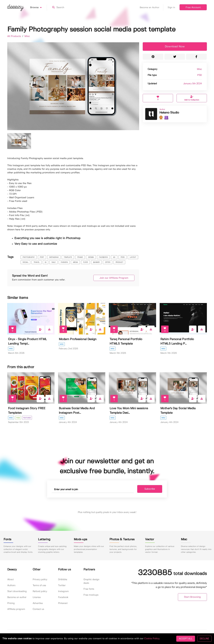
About (10, 580)
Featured (27, 418)
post (42, 257)
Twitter (62, 585)
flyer (86, 262)
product (119, 262)
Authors (11, 585)
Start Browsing (192, 597)
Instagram (63, 591)
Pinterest (63, 603)
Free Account (193, 7)
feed (123, 257)
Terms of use (39, 585)
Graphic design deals (91, 581)
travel (37, 262)
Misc (27, 36)
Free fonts (89, 589)
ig (45, 262)
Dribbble (63, 580)
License (37, 597)
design (91, 257)
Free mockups (91, 595)
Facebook (63, 597)
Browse (39, 8)
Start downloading (17, 591)
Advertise (38, 603)
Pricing (11, 603)
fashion (64, 262)
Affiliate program (16, 609)
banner (96, 262)
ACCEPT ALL (186, 639)
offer (108, 262)
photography (29, 257)
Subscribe (150, 489)
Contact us (38, 609)
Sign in (171, 8)
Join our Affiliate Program (114, 278)
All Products (14, 36)
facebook (103, 257)
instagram (54, 257)
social (25, 262)
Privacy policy (40, 580)
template (68, 257)
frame (80, 257)
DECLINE (204, 639)
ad (114, 257)
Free (18, 418)
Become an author (17, 597)
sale (53, 262)
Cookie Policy (152, 639)
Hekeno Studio (169, 113)
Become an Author (151, 8)
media (75, 262)
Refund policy (40, 591)
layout (133, 257)
